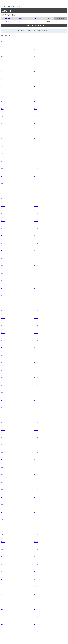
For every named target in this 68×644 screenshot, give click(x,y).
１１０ (3, 199)
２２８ (36, 617)
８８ (2, 116)
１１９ (36, 228)
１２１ (36, 236)
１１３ (36, 206)
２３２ (36, 632)
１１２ (3, 206)
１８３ (36, 452)
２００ (3, 520)
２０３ (36, 527)
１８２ (3, 452)
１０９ (36, 191)
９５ (35, 139)
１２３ (36, 243)
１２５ (36, 251)
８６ (2, 109)
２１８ (3, 587)
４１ (2, 57)
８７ (35, 109)
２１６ (3, 579)
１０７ (36, 184)
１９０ (3, 482)
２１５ (36, 572)
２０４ (3, 534)
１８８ (3, 475)
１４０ (3, 296)
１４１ (36, 296)
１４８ (3, 325)
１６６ (3, 393)
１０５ (36, 176)
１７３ (36, 415)
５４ (35, 72)
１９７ (36, 505)
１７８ (3, 437)
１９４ (3, 497)
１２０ (3, 236)
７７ (2, 87)
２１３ (36, 564)
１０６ (3, 184)
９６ (2, 146)
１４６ (3, 318)
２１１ (36, 557)
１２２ (3, 243)
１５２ (3, 340)
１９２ (3, 490)
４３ (35, 57)
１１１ (36, 199)
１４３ (36, 303)
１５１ (36, 333)
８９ (35, 116)
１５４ (3, 348)
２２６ (36, 609)
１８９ (36, 475)
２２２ (36, 594)
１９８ (3, 512)
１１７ (36, 221)
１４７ (36, 318)
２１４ (3, 572)
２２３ (3, 602)
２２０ (3, 594)
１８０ (3, 445)
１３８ (3, 288)
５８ (2, 79)
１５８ (3, 363)
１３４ (36, 281)
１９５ (36, 497)
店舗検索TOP (11, 6)
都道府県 (8, 18)
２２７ (3, 617)
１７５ (36, 422)
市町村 (21, 18)
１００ (3, 161)
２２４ (36, 602)
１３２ (36, 273)
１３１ (3, 273)
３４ (35, 49)
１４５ (36, 310)
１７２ (3, 415)
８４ (2, 101)
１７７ (36, 430)
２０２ (3, 527)
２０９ (36, 549)
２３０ (36, 624)
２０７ (36, 542)
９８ (2, 154)
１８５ (36, 460)
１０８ (3, 191)
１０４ (3, 176)
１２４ (3, 251)
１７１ (36, 408)
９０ (2, 124)
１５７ (36, 355)
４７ (2, 72)
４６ (35, 64)
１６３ (36, 378)
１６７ (36, 393)
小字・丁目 (47, 18)
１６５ (36, 385)
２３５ (3, 639)
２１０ (3, 557)
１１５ (36, 213)
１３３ (3, 281)
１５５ (36, 348)
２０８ (3, 549)
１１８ (3, 228)
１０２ (3, 169)
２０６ (3, 542)
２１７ (36, 579)
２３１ (3, 632)
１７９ (36, 437)
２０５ (36, 534)
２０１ (36, 520)
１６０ (3, 370)
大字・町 (34, 18)
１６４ (3, 385)
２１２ (3, 564)
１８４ (3, 460)
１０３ (36, 169)
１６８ (3, 400)
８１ (35, 87)
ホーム (4, 6)
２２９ (3, 624)
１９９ (36, 512)
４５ (2, 64)
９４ (2, 139)
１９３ (36, 490)
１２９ (36, 266)
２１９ (36, 587)
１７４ (3, 422)
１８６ (3, 467)
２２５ (3, 609)
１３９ (36, 288)
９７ (35, 146)
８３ (35, 94)
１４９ (36, 325)
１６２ (3, 378)
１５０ (3, 333)
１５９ (36, 363)
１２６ (3, 258)
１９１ (36, 482)
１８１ (36, 445)
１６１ (36, 370)
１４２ (3, 303)
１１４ (3, 213)
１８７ (36, 467)
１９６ (3, 505)
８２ (2, 94)
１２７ (36, 258)
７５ (35, 79)
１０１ (36, 161)
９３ (35, 131)
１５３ (36, 340)
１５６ (3, 355)
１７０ (3, 408)
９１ (35, 124)
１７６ (3, 430)
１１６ (3, 221)
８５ (35, 101)
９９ (35, 154)
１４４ (3, 310)
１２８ (3, 266)
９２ (2, 131)
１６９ (36, 400)
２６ (2, 49)
